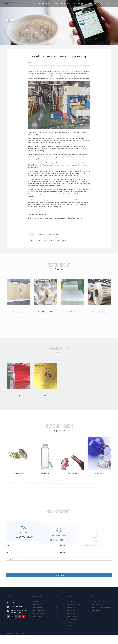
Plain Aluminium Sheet (97, 612)
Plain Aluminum (36, 609)
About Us (81, 3)
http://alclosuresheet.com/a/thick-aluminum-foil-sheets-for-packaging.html (61, 225)
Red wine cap (71, 609)
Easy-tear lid (71, 633)
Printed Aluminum (37, 615)
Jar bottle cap (71, 630)
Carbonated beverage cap (74, 612)
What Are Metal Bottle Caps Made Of (101, 615)
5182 (56, 624)
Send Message (59, 575)
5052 (56, 621)
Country (63, 552)
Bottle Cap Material (44, 3)
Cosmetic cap (71, 621)
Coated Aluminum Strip (38, 618)
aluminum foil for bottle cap (40, 221)
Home (33, 3)
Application (65, 3)
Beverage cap (71, 618)
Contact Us (91, 3)
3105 (56, 618)
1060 (56, 612)
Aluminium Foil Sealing (38, 621)
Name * (8, 546)
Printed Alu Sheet (96, 618)
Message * (9, 559)
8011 (56, 609)
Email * (63, 546)
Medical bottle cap (72, 624)
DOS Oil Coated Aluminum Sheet (100, 609)
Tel (7, 552)
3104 (56, 615)
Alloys (56, 3)
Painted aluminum (37, 612)
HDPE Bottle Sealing (73, 627)
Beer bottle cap (71, 615)
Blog (73, 3)
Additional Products (37, 624)
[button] (56, 327)
